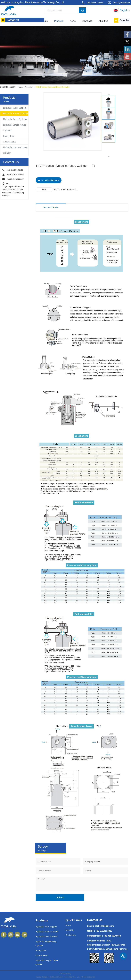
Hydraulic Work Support (15, 108)
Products (29, 87)
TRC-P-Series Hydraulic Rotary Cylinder (52, 87)
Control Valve (10, 142)
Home (21, 87)
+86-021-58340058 (15, 174)
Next (44, 190)
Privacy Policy (65, 974)
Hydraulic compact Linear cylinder (15, 150)
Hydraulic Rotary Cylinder (16, 113)
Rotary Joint (9, 136)
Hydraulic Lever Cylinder (15, 119)
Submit (60, 897)
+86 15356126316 (95, 3)
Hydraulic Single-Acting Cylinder (15, 128)
